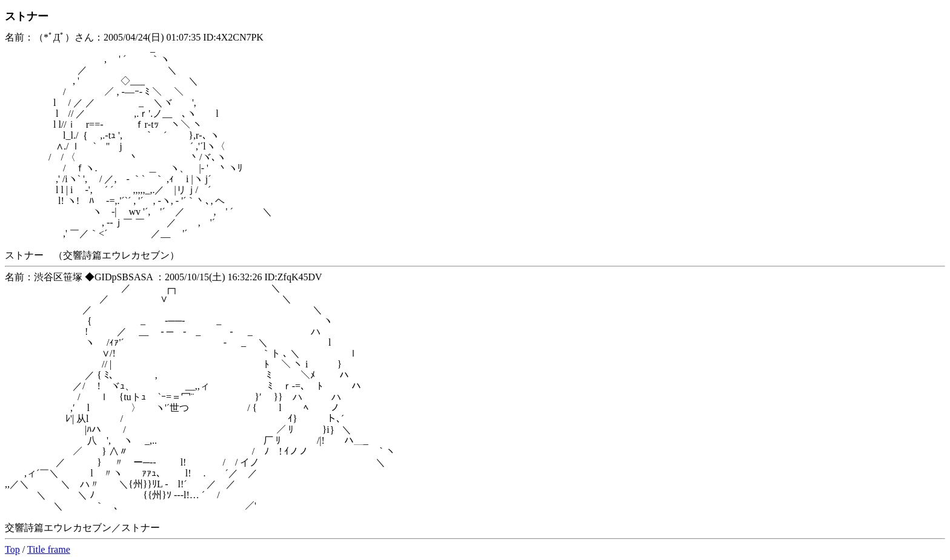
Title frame (49, 549)
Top (12, 549)
